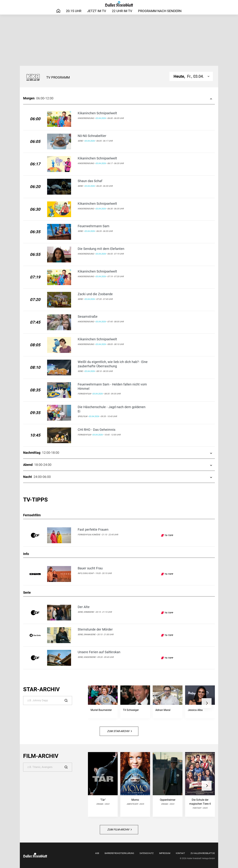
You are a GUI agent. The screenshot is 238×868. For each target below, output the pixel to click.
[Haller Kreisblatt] (119, 4)
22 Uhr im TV (122, 11)
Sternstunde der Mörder (95, 629)
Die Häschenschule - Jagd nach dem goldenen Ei (112, 409)
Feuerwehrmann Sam (94, 226)
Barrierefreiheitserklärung (119, 853)
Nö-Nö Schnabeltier (92, 136)
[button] (207, 703)
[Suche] (48, 700)
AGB (97, 853)
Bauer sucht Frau (90, 568)
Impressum (165, 853)
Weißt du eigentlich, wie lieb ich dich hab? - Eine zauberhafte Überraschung (113, 364)
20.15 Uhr (74, 11)
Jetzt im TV (97, 11)
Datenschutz (147, 853)
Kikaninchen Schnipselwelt (97, 113)
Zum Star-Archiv (119, 731)
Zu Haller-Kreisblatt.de (203, 853)
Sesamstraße (88, 317)
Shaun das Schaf (90, 181)
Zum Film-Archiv (119, 830)
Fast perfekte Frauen (93, 529)
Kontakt (180, 853)
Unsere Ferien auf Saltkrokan (99, 652)
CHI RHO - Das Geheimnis (97, 430)
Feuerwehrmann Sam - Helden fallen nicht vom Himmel (112, 386)
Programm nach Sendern (160, 11)
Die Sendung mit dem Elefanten (101, 249)
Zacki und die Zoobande (95, 294)
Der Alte (84, 607)
